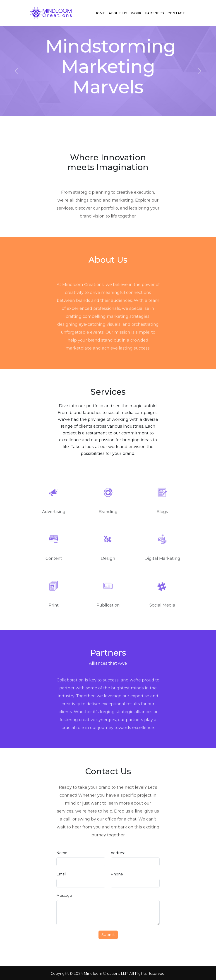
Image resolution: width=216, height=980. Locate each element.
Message (64, 895)
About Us (118, 13)
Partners (155, 13)
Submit (108, 935)
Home (100, 13)
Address (118, 853)
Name (62, 853)
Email (61, 874)
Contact (176, 13)
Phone (117, 874)
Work (136, 13)
